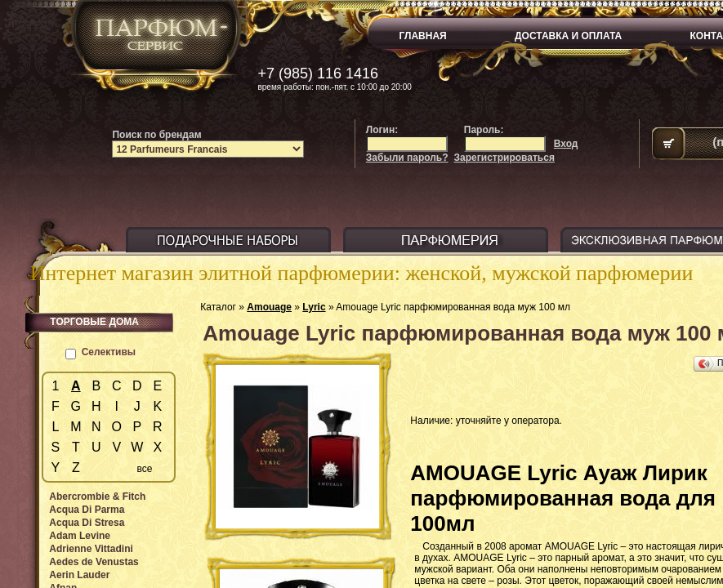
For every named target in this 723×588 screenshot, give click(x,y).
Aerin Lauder (79, 575)
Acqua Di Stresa (87, 523)
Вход (566, 144)
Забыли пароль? (407, 158)
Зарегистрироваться (504, 158)
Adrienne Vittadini (91, 549)
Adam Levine (80, 536)
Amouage (269, 307)
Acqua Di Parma (87, 510)
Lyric (314, 307)
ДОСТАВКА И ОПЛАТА (568, 36)
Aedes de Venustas (94, 562)
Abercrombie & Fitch (97, 497)
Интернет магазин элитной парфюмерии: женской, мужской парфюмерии (362, 273)
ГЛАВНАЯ (423, 36)
